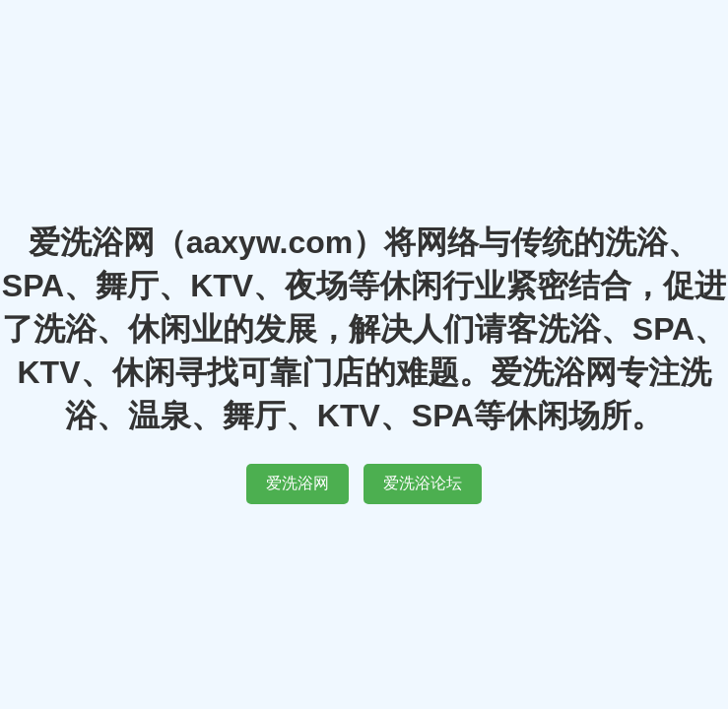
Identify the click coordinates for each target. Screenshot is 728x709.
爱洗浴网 (298, 483)
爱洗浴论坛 (423, 483)
